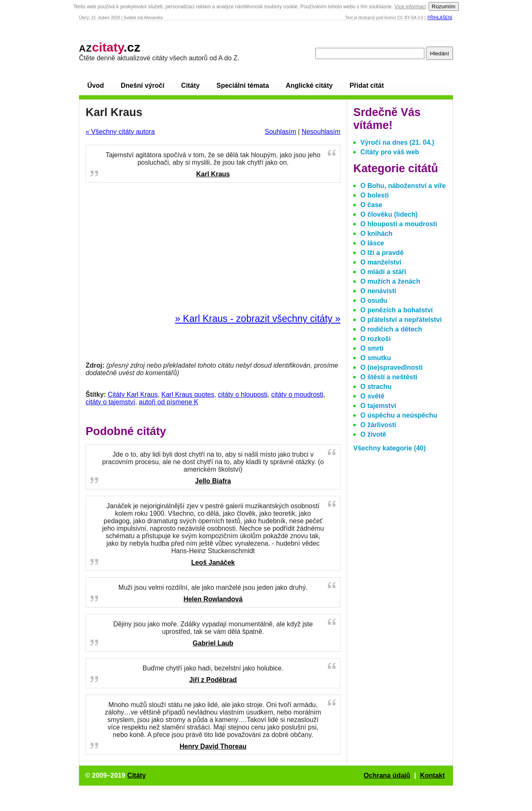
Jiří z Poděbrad (213, 680)
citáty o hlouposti (243, 394)
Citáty (190, 85)
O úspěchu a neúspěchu (399, 415)
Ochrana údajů (387, 775)
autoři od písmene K (169, 402)
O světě (372, 396)
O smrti (372, 348)
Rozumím (444, 6)
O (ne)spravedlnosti (392, 367)
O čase (371, 205)
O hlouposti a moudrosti (399, 224)
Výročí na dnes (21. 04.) (397, 142)
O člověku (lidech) (389, 214)
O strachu (376, 387)
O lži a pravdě (382, 253)
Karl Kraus (213, 174)
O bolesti (374, 195)
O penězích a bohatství (397, 310)
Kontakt (432, 775)
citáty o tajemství (110, 402)
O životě (373, 434)
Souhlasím (281, 132)
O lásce (372, 243)
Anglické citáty (309, 85)
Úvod (96, 85)
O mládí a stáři (383, 272)
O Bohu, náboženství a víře (403, 186)
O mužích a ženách (390, 281)
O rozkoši (376, 339)
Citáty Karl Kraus (133, 394)
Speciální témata (243, 85)
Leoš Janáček (213, 563)
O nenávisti (378, 291)
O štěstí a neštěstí (389, 377)
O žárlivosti (378, 425)
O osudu (374, 300)
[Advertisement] (213, 248)
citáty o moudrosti (297, 394)
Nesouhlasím (321, 132)
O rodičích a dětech (391, 329)
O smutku (376, 358)
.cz (110, 47)
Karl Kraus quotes (188, 394)
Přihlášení (440, 18)
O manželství (381, 262)
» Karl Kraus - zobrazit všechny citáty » (258, 319)
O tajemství (378, 406)
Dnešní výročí (142, 85)
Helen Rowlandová (213, 599)
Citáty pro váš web (390, 152)
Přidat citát (367, 85)
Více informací (410, 7)
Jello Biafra (213, 481)
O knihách (376, 234)
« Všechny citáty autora (120, 132)
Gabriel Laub (213, 643)
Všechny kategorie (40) (389, 448)
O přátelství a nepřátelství (401, 320)
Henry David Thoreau (213, 746)
